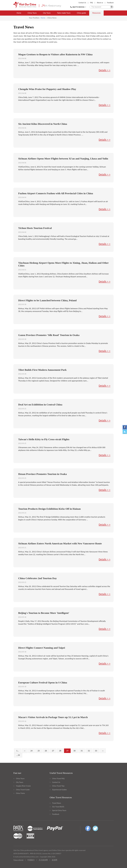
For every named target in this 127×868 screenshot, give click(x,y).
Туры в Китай (18, 860)
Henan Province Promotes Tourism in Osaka (43, 474)
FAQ (91, 3)
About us (100, 3)
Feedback (110, 3)
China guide (81, 13)
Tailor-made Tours (64, 13)
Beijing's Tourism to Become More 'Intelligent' (44, 613)
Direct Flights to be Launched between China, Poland (47, 300)
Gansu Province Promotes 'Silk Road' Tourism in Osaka (49, 335)
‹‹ (25, 751)
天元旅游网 (43, 860)
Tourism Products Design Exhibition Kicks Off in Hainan (49, 509)
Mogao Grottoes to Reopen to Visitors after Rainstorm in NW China (55, 54)
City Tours (47, 13)
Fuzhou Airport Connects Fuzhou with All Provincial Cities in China (56, 193)
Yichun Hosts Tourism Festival (35, 228)
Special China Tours (59, 810)
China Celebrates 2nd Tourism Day (37, 578)
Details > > (105, 70)
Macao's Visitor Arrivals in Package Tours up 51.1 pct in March (53, 717)
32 (89, 751)
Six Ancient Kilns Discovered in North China (43, 124)
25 (39, 751)
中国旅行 (31, 860)
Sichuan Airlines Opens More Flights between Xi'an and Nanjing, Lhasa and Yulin (63, 159)
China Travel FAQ (58, 779)
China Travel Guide (23, 790)
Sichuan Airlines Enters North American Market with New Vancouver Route (60, 543)
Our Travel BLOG (58, 807)
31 (82, 751)
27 (53, 751)
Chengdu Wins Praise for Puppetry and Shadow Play (47, 89)
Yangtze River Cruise (23, 786)
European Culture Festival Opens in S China (43, 683)
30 (75, 751)
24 (31, 751)
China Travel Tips (58, 786)
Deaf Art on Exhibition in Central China (40, 405)
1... (18, 751)
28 (60, 751)
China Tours (32, 13)
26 (46, 751)
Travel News (57, 803)
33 (96, 751)
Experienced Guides (59, 790)
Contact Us (82, 3)
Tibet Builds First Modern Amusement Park (42, 370)
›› (103, 751)
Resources (96, 13)
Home (19, 13)
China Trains (20, 793)
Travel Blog (21, 18)
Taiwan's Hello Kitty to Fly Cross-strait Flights (44, 439)
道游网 (54, 860)
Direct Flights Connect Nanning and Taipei (42, 648)
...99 (18, 755)
